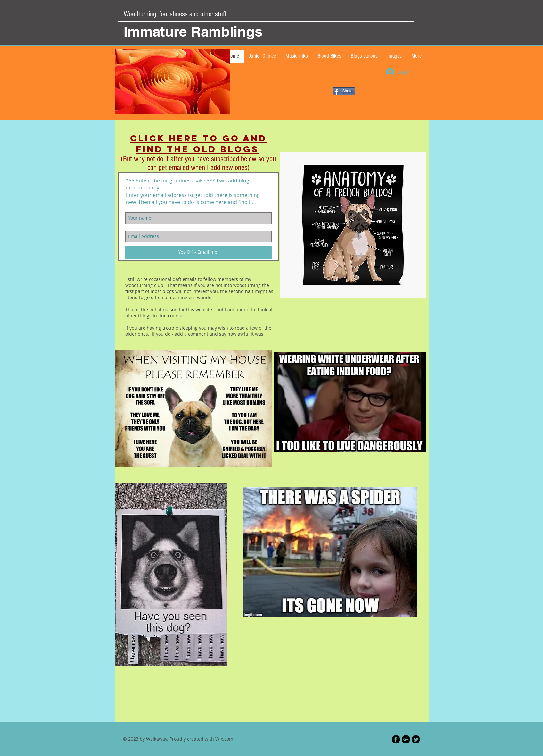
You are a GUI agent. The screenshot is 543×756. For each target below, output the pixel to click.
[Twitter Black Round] (416, 739)
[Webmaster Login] (364, 740)
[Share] (344, 91)
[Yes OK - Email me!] (198, 252)
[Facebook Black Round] (396, 739)
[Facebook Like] (353, 129)
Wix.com (224, 739)
